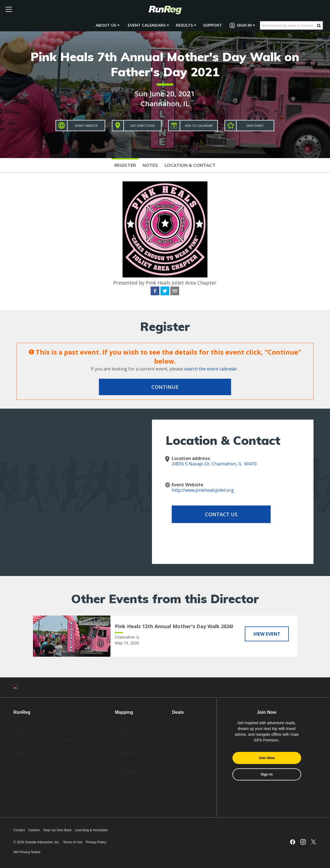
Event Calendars (148, 25)
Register (125, 165)
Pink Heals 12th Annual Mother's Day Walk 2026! (174, 626)
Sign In (242, 25)
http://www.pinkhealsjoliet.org (203, 490)
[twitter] (165, 292)
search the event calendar (211, 369)
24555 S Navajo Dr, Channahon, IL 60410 (214, 464)
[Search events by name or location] (289, 25)
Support (213, 25)
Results (186, 25)
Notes (150, 165)
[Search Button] (319, 26)
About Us (108, 25)
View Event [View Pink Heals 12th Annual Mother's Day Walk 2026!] (267, 634)
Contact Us (216, 514)
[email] (175, 292)
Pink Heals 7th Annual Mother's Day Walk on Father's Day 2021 (165, 64)
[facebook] (155, 292)
